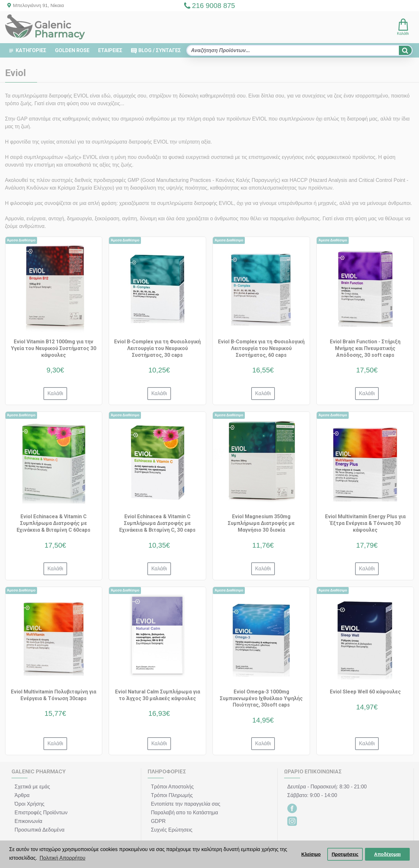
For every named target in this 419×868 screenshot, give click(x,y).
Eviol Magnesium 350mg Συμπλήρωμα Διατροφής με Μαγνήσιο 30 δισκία (261, 523)
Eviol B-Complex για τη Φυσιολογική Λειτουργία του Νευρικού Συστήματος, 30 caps (157, 348)
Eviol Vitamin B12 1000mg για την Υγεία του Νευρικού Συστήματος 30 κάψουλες (54, 348)
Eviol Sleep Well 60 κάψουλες (365, 692)
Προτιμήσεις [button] (345, 854)
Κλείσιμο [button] (311, 854)
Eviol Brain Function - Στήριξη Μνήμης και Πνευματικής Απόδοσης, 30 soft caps (365, 348)
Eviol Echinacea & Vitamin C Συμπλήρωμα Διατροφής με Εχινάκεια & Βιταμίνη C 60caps (54, 523)
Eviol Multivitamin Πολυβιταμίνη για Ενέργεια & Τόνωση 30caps (54, 695)
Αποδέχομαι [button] (388, 854)
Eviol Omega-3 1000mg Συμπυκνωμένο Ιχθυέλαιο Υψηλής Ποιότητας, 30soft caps (261, 698)
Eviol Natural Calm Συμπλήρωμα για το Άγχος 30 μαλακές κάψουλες (158, 695)
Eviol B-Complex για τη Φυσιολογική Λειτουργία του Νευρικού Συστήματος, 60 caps (261, 348)
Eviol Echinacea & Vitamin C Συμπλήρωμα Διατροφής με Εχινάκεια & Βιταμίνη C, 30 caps (157, 523)
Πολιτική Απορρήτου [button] (62, 858)
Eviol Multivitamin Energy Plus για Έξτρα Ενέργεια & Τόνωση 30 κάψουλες (365, 523)
